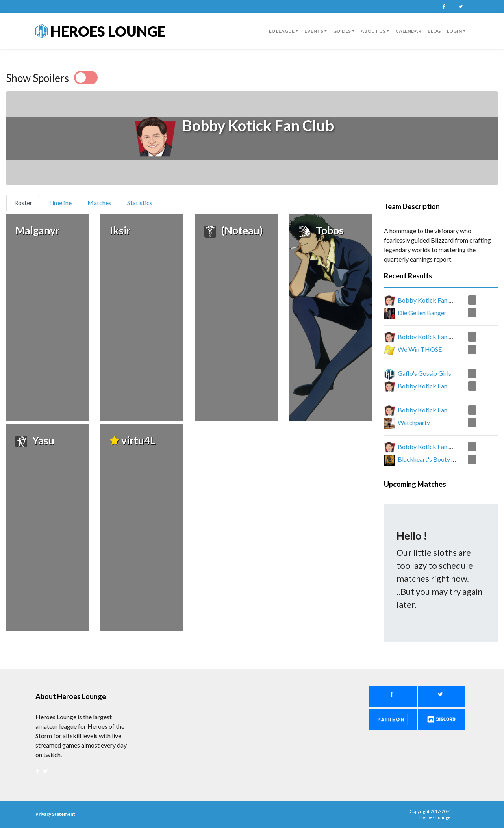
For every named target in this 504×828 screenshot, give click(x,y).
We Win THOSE (420, 349)
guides (342, 31)
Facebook (444, 7)
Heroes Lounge (100, 31)
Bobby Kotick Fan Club (430, 300)
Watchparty (414, 422)
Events (314, 31)
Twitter (460, 7)
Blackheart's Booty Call (430, 459)
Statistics (140, 203)
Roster (27, 202)
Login (454, 31)
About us (373, 31)
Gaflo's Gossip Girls (424, 373)
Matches (99, 203)
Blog (434, 31)
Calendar (408, 31)
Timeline (60, 203)
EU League (282, 31)
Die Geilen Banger (422, 313)
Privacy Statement (55, 814)
